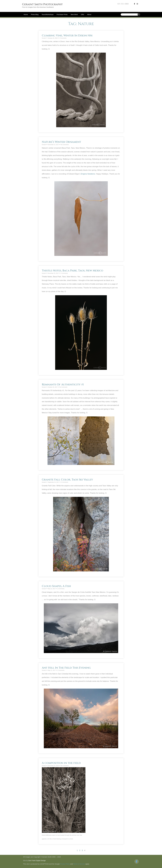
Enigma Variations (88, 174)
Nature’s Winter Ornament (61, 142)
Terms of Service (79, 864)
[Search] (139, 15)
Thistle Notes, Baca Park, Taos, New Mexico (72, 271)
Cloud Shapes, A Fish (56, 586)
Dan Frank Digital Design (37, 861)
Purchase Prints (62, 14)
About (89, 14)
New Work (74, 14)
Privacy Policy (65, 864)
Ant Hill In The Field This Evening (66, 668)
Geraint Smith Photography (42, 4)
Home (26, 14)
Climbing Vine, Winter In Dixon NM (67, 36)
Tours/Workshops (48, 14)
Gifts (82, 14)
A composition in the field (61, 763)
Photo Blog (35, 14)
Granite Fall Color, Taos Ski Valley (67, 480)
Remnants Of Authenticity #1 (63, 385)
